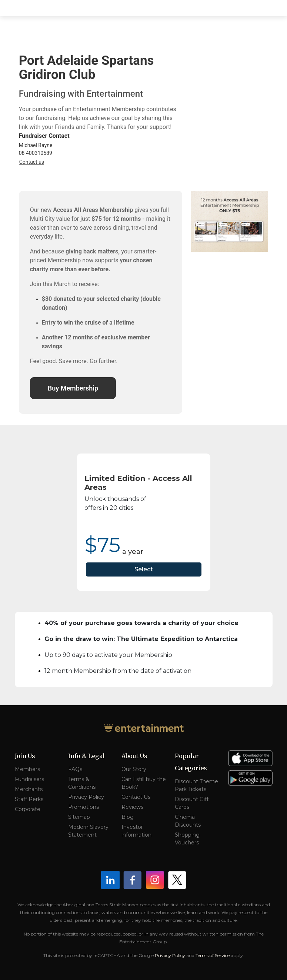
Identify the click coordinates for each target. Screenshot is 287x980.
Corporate (28, 809)
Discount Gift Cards (192, 803)
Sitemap (79, 817)
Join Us (25, 756)
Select (144, 569)
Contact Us (136, 797)
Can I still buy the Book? (144, 783)
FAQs (75, 769)
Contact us (32, 162)
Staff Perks (29, 799)
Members (27, 769)
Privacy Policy (86, 797)
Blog (128, 817)
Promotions (84, 807)
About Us (134, 756)
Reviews (132, 807)
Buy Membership (73, 388)
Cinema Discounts (188, 821)
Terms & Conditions (82, 783)
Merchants (29, 789)
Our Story (134, 769)
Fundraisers (29, 779)
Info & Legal (86, 756)
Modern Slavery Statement (88, 831)
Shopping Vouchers (187, 839)
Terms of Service (213, 955)
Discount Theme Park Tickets (196, 785)
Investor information (136, 831)
